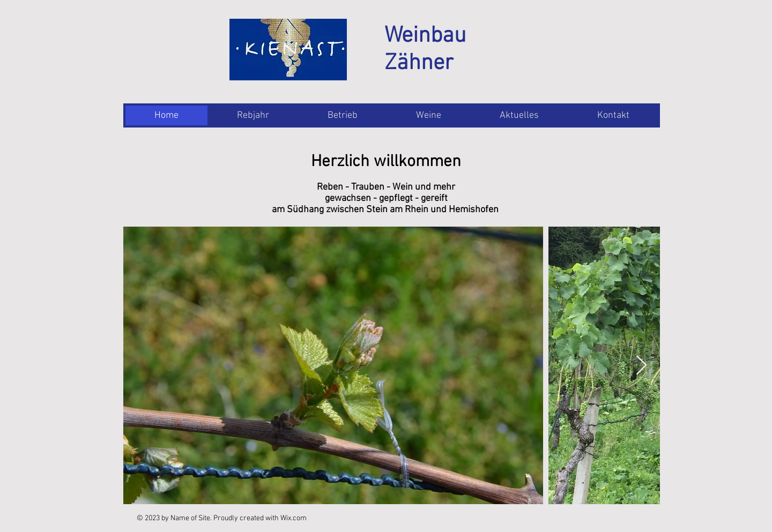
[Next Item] (641, 366)
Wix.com (294, 518)
